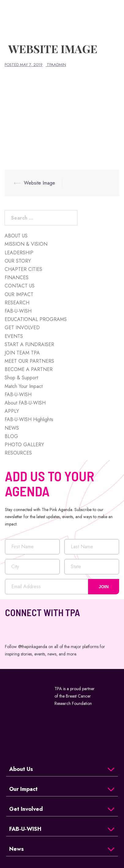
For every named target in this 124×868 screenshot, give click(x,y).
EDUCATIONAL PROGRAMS (36, 319)
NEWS (12, 428)
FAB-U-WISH (18, 311)
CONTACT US (20, 286)
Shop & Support (21, 378)
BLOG (11, 436)
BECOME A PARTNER (29, 369)
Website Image (39, 183)
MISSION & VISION (26, 244)
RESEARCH (17, 303)
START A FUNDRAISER (29, 344)
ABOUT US (16, 236)
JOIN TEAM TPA (22, 353)
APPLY (12, 411)
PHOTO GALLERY (24, 445)
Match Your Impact (24, 386)
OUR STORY (18, 261)
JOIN (104, 587)
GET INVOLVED (22, 328)
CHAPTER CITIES (23, 269)
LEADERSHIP (19, 253)
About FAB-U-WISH (25, 403)
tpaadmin (56, 65)
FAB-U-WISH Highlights (29, 419)
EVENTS (14, 336)
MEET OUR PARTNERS (29, 361)
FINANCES (17, 278)
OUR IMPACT (19, 294)
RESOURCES (18, 453)
